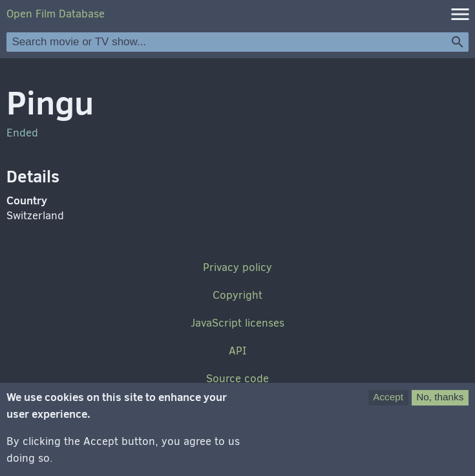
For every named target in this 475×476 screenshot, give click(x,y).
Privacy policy (238, 267)
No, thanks (440, 403)
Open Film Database (56, 14)
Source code (238, 379)
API (238, 351)
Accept (388, 403)
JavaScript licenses (238, 323)
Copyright (238, 295)
